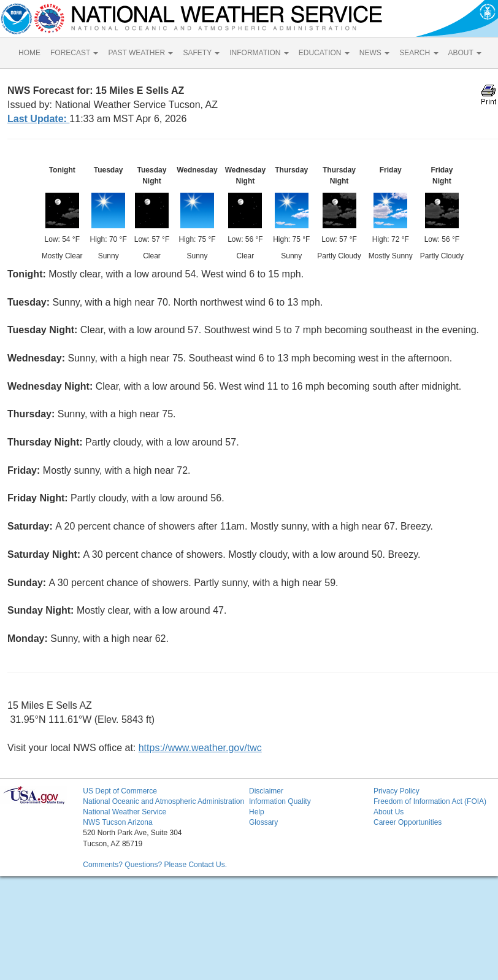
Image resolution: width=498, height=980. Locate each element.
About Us (389, 812)
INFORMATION (259, 53)
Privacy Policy (396, 791)
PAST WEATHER (140, 53)
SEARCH (419, 53)
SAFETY (201, 53)
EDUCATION (324, 53)
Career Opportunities (408, 822)
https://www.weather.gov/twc (200, 748)
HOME (29, 53)
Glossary (263, 822)
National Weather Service (124, 812)
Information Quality (280, 801)
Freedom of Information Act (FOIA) (430, 801)
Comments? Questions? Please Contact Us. (155, 865)
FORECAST (74, 53)
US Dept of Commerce (120, 791)
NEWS (374, 53)
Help (257, 812)
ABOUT (465, 53)
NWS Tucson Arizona (117, 822)
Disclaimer (266, 791)
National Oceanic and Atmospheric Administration (163, 801)
